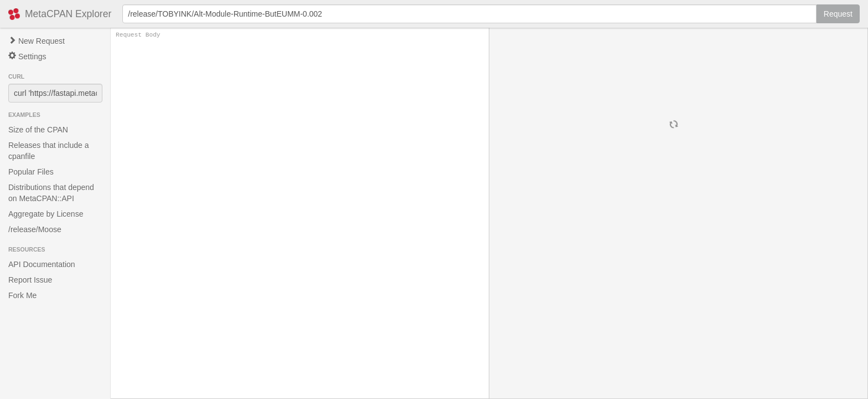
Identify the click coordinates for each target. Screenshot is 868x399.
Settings (27, 56)
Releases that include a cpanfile (49, 151)
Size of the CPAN (38, 130)
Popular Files (31, 172)
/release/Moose (35, 229)
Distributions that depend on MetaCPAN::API (51, 193)
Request (838, 14)
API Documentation (42, 264)
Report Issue (30, 280)
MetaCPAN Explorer (68, 14)
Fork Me (22, 295)
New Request (37, 41)
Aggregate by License (46, 214)
